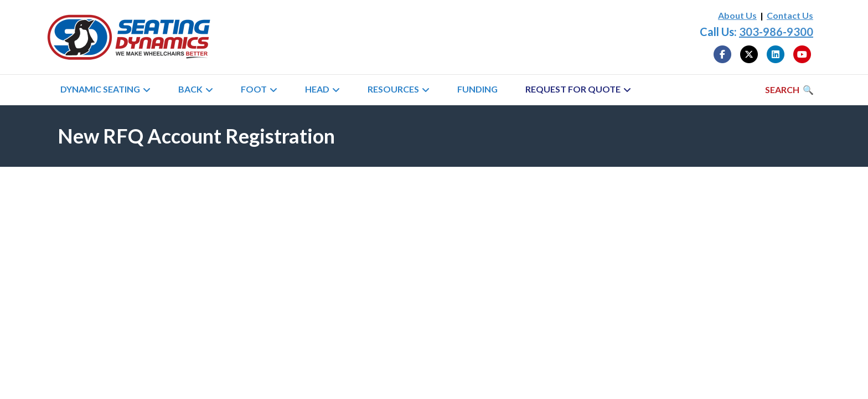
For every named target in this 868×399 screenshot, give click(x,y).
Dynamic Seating (100, 89)
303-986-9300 (776, 32)
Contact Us (790, 15)
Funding (477, 89)
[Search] (789, 90)
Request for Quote (573, 89)
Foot (254, 89)
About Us (737, 15)
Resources (393, 89)
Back (190, 89)
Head (317, 89)
